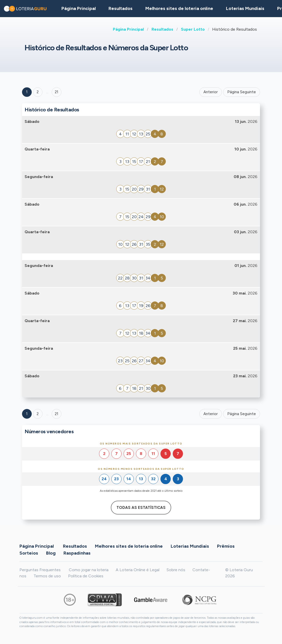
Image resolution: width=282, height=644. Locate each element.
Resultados (162, 29)
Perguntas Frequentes (40, 570)
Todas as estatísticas (141, 508)
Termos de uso (47, 576)
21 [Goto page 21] (57, 414)
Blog (51, 553)
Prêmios (226, 546)
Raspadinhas (77, 553)
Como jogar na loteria (89, 570)
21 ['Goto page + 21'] (57, 92)
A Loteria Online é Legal (138, 570)
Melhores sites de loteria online (179, 8)
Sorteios (29, 553)
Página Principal (128, 29)
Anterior (211, 92)
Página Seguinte (242, 92)
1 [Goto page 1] (27, 92)
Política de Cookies (86, 576)
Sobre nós (176, 570)
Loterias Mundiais (245, 8)
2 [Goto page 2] (38, 92)
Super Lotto (193, 29)
